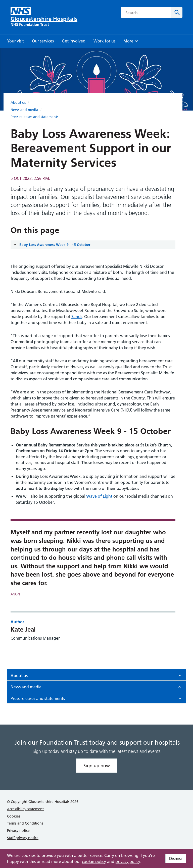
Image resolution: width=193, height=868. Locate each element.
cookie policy (94, 861)
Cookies (14, 816)
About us (18, 103)
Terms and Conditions (25, 823)
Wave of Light (99, 496)
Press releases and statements (34, 117)
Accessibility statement (25, 809)
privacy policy (128, 861)
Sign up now (97, 766)
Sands (77, 317)
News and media (24, 110)
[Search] (177, 12)
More (131, 43)
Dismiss (176, 858)
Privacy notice (18, 831)
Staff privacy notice (23, 838)
